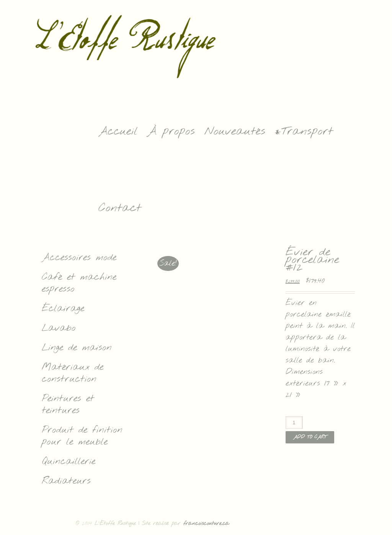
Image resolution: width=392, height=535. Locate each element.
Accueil (118, 131)
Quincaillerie (69, 462)
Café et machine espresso (79, 283)
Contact (120, 208)
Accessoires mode (79, 258)
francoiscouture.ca (206, 524)
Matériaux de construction (73, 373)
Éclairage (63, 309)
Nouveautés (235, 131)
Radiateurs (66, 481)
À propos (171, 131)
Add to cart (310, 437)
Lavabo (59, 328)
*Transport (304, 131)
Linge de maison (77, 348)
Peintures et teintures (68, 405)
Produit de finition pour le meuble (82, 436)
